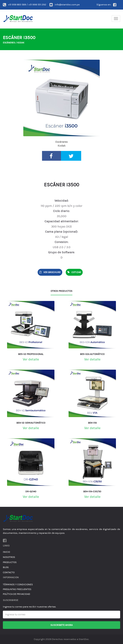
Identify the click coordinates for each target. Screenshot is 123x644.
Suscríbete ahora (61, 625)
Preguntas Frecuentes (17, 589)
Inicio (6, 552)
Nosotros (9, 557)
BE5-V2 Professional (31, 354)
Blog (6, 567)
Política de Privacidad (17, 594)
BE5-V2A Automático (92, 354)
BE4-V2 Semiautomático (31, 423)
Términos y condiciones (18, 584)
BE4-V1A (92, 423)
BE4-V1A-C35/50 (92, 492)
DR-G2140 (31, 492)
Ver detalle (31, 359)
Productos (10, 562)
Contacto (9, 572)
